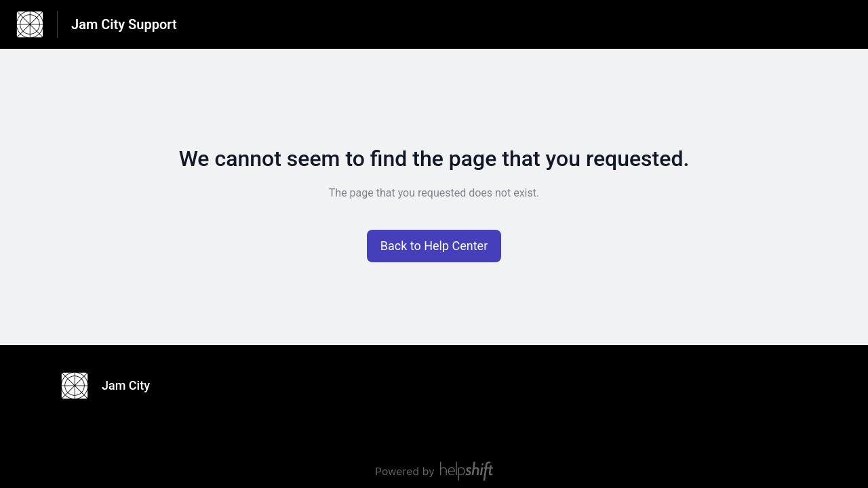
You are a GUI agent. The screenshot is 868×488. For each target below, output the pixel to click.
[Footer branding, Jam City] (112, 386)
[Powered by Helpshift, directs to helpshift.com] (434, 471)
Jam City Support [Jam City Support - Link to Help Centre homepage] (124, 24)
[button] (434, 246)
